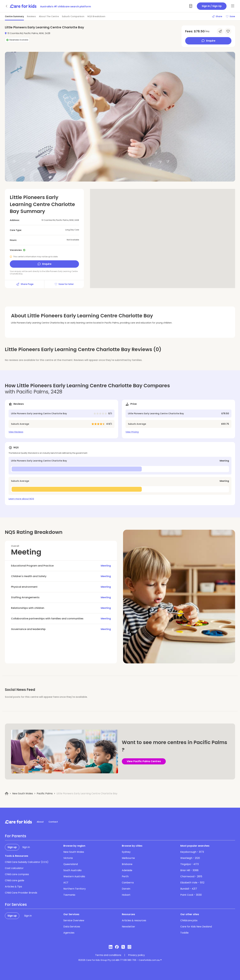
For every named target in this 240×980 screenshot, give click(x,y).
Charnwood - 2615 (191, 876)
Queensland (71, 864)
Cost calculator (14, 868)
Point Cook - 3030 (191, 895)
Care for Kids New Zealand (196, 927)
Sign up (12, 847)
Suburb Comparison (73, 16)
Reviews (31, 16)
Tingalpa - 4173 (189, 864)
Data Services (72, 927)
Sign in (26, 847)
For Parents (16, 836)
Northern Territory (75, 889)
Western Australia (74, 876)
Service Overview (74, 920)
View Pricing (132, 432)
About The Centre (49, 16)
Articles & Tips (13, 887)
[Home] (7, 794)
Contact (53, 822)
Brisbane (127, 864)
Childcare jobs (189, 920)
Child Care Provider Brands (21, 893)
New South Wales (23, 793)
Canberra (128, 883)
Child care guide (15, 880)
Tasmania (69, 895)
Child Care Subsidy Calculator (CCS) (27, 862)
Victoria (68, 858)
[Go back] (7, 6)
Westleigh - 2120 (190, 858)
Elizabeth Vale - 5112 (192, 883)
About (40, 822)
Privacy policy (136, 955)
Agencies (69, 933)
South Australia (72, 870)
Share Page (25, 284)
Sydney (126, 852)
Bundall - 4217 (189, 889)
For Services (16, 905)
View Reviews (16, 432)
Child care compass (17, 874)
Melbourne (128, 858)
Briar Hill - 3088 (189, 870)
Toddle (184, 933)
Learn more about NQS (21, 499)
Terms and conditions (108, 955)
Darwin (126, 889)
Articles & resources (134, 920)
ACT (66, 883)
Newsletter (128, 927)
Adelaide (127, 870)
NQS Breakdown (96, 16)
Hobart (126, 895)
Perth (125, 876)
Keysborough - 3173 (192, 852)
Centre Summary (14, 16)
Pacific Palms (45, 793)
